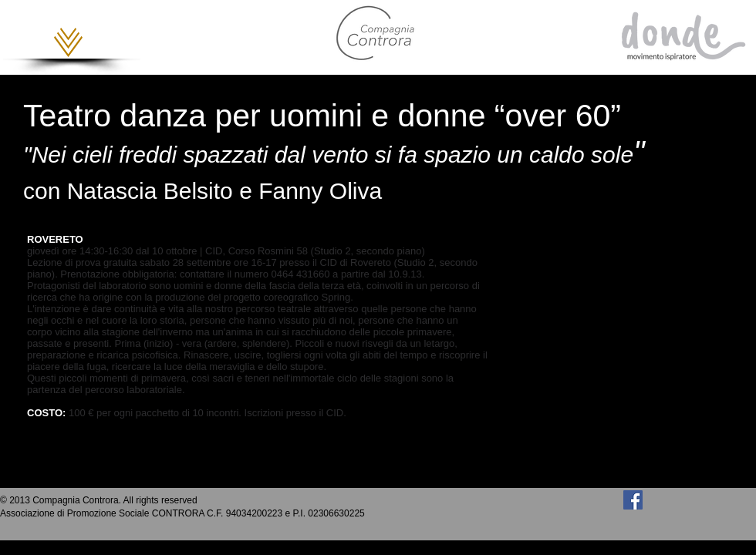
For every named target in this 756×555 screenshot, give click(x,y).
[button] (68, 42)
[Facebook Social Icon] (633, 500)
